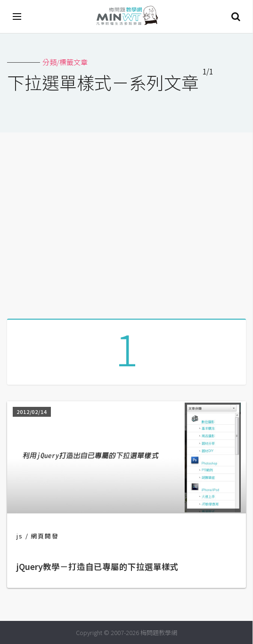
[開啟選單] (17, 17)
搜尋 (236, 17)
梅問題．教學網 (127, 17)
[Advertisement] (126, 222)
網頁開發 (45, 536)
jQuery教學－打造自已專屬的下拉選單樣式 (98, 566)
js (20, 536)
